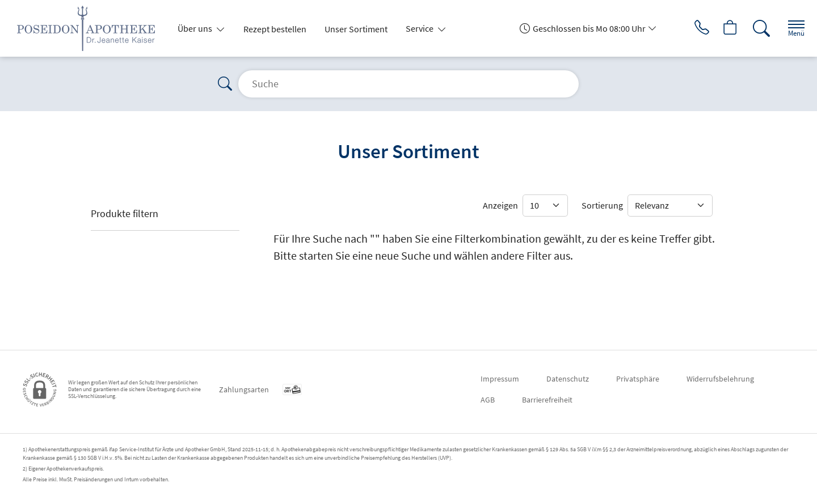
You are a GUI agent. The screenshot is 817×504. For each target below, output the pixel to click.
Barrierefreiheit (547, 400)
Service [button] (420, 28)
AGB (488, 400)
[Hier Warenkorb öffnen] (723, 28)
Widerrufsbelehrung (720, 379)
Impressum (500, 379)
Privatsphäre (638, 379)
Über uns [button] (196, 28)
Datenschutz (568, 379)
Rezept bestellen (275, 29)
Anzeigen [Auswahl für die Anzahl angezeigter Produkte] (500, 205)
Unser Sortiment (356, 29)
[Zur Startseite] (90, 28)
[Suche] (755, 28)
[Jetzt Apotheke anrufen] (692, 28)
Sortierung (602, 205)
